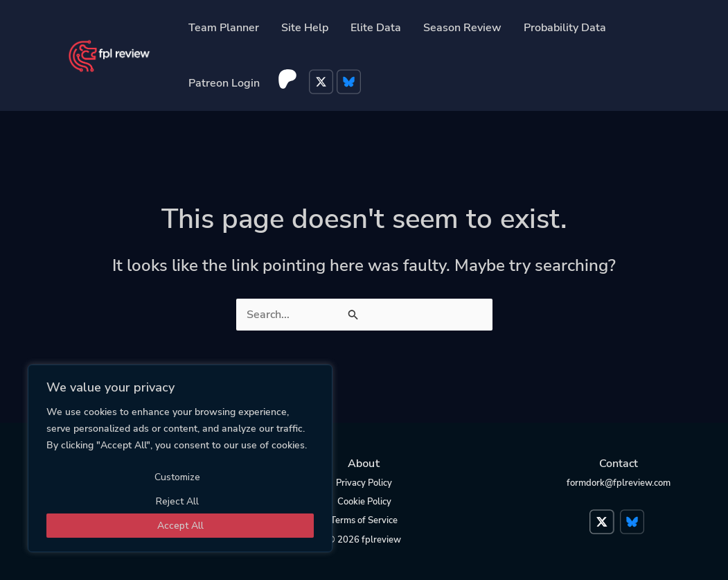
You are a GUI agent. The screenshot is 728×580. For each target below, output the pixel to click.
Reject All (177, 501)
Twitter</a (603, 515)
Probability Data (565, 28)
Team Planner (224, 28)
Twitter (323, 83)
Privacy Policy (364, 483)
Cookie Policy (364, 502)
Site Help (305, 28)
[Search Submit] (354, 316)
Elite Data (376, 28)
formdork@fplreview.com (619, 483)
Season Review (462, 28)
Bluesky (350, 83)
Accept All (180, 526)
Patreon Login (224, 83)
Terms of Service (364, 520)
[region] (180, 458)
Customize (177, 477)
